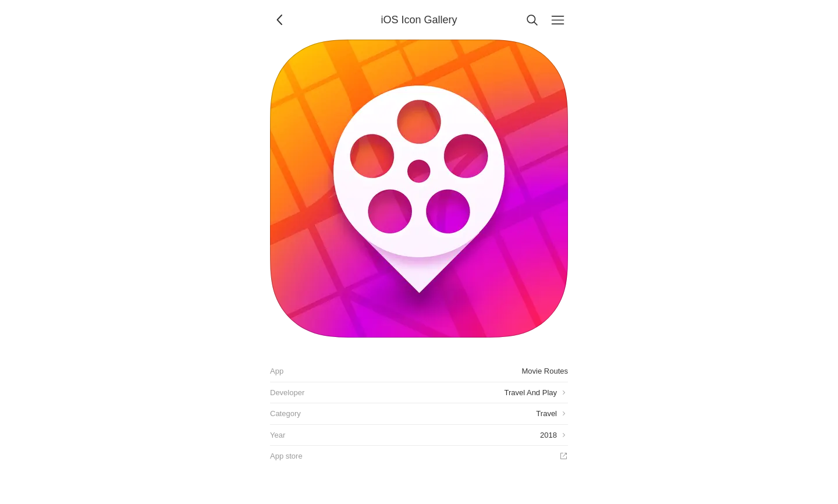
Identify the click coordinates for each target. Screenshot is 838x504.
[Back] (280, 20)
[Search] (532, 20)
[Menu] (558, 20)
